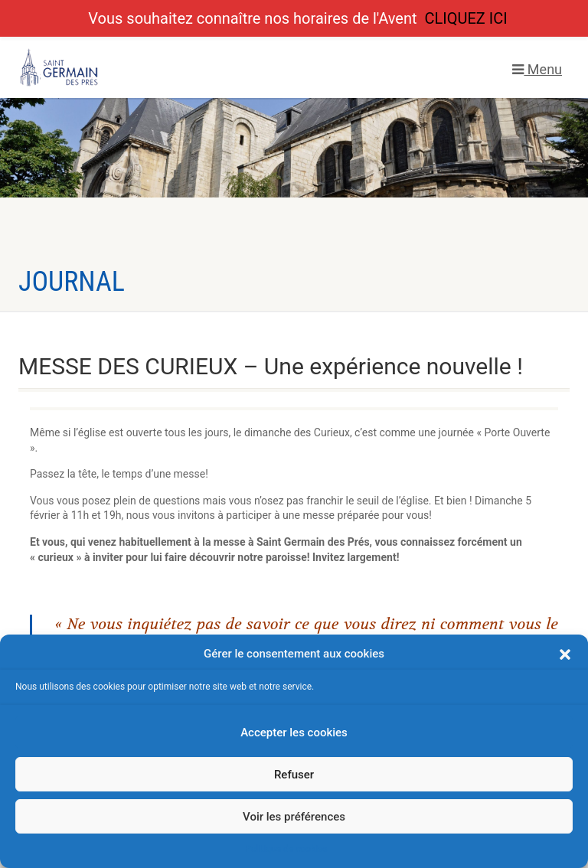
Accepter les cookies (294, 733)
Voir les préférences (294, 817)
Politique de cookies (286, 849)
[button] (565, 654)
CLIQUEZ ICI (465, 18)
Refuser (294, 775)
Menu (537, 69)
